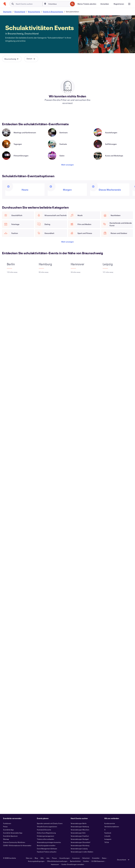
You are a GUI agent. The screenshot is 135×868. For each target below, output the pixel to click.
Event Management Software (47, 849)
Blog (36, 858)
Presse (54, 858)
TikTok (107, 842)
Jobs (48, 858)
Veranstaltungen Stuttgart (80, 839)
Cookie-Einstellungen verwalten (73, 864)
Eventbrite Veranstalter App (13, 833)
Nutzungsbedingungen (36, 861)
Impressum (55, 864)
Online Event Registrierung (46, 833)
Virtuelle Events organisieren (47, 827)
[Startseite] (5, 4)
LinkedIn (107, 836)
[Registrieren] (119, 4)
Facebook (108, 833)
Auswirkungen (65, 858)
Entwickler (96, 858)
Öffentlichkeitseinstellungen (57, 861)
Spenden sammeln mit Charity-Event (50, 823)
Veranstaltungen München (80, 830)
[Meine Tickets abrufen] (87, 4)
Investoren (76, 858)
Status (104, 858)
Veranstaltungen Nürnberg (80, 845)
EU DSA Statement (98, 861)
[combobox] (58, 4)
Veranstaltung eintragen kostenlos (49, 842)
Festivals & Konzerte (44, 830)
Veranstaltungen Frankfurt (80, 836)
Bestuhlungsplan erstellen (46, 845)
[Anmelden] (105, 4)
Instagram (108, 839)
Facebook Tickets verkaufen (47, 852)
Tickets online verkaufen (46, 839)
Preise (5, 827)
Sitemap (6, 839)
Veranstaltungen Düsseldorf (80, 842)
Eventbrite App (8, 830)
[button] (12, 59)
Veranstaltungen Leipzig (79, 849)
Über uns (29, 858)
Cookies (86, 861)
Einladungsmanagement (46, 836)
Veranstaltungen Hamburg (80, 827)
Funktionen (7, 823)
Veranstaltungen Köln (78, 833)
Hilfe (42, 858)
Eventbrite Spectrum (10, 836)
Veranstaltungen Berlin (79, 823)
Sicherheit (86, 858)
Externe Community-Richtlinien (14, 842)
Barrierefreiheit (75, 861)
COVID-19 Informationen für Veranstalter (17, 845)
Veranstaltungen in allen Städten (82, 852)
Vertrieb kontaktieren (112, 827)
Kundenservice (110, 823)
